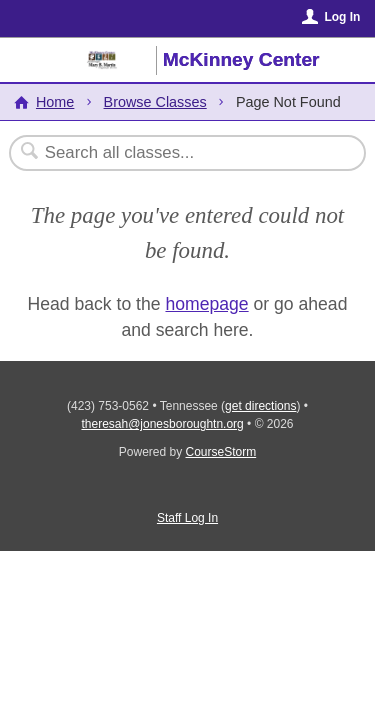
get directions (260, 406)
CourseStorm (221, 452)
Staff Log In (187, 518)
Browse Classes (155, 102)
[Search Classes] (177, 153)
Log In (342, 17)
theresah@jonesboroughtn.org (162, 424)
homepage (206, 304)
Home (55, 102)
